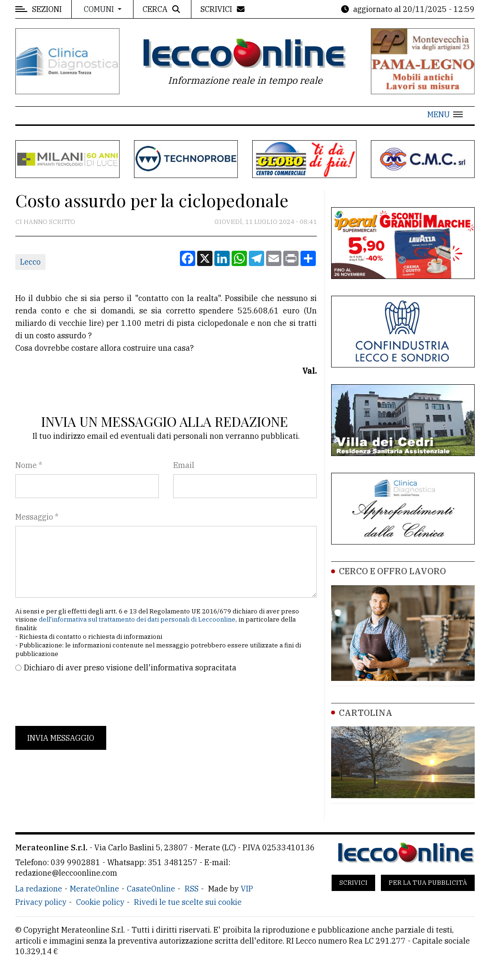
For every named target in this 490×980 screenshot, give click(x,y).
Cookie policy (100, 902)
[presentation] (88, 700)
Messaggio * (37, 517)
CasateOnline (151, 889)
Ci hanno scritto (45, 222)
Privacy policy (41, 902)
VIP (247, 889)
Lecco (30, 262)
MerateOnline (95, 889)
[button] (445, 114)
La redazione (39, 889)
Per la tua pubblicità (428, 883)
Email (184, 465)
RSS (192, 889)
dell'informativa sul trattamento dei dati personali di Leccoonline (137, 619)
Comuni (100, 9)
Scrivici (353, 883)
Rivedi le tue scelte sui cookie (188, 902)
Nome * (29, 465)
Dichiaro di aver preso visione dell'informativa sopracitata (130, 668)
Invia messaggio (61, 738)
